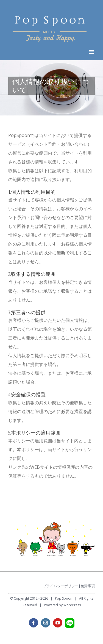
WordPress (72, 605)
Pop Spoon (64, 598)
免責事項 (88, 586)
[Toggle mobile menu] (92, 52)
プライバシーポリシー (61, 586)
